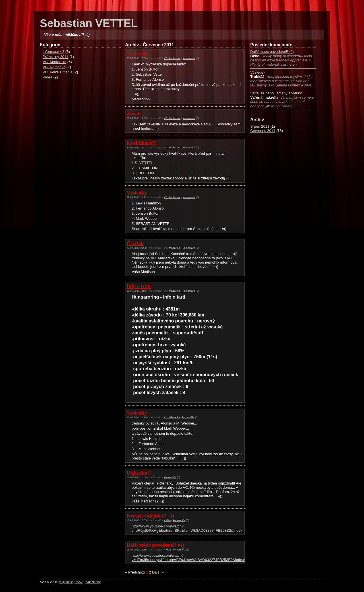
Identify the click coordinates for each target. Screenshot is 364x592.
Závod (134, 114)
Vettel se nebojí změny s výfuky (276, 93)
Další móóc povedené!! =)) (272, 52)
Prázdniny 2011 (55, 57)
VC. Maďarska (54, 62)
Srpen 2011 (260, 126)
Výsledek (258, 72)
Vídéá (47, 77)
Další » (158, 572)
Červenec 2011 (263, 131)
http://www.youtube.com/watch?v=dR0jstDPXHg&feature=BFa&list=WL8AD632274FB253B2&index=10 (190, 528)
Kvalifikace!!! (142, 143)
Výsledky (137, 193)
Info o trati (139, 286)
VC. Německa (54, 67)
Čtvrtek (135, 243)
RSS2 (79, 582)
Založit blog (93, 582)
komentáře (189, 58)
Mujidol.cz (66, 582)
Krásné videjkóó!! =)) (150, 516)
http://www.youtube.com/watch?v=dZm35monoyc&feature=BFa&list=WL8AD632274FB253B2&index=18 (191, 558)
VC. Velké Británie (58, 72)
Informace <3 (53, 52)
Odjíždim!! (139, 473)
